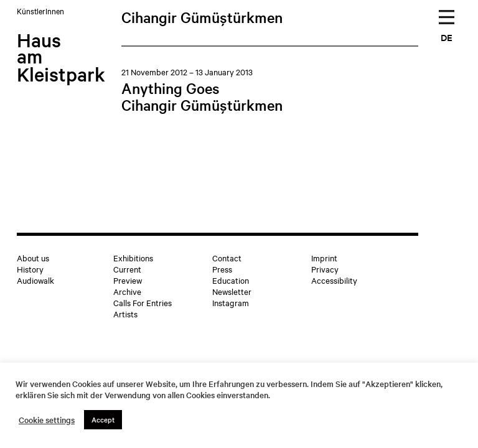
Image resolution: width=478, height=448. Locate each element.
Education (231, 280)
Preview (128, 280)
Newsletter (232, 291)
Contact (227, 258)
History (30, 269)
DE (447, 37)
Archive (127, 291)
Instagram (231, 302)
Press (222, 269)
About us (33, 258)
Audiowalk (35, 280)
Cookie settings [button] (47, 420)
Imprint (324, 258)
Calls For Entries (143, 302)
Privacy (325, 269)
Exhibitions (133, 258)
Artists (125, 314)
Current (127, 269)
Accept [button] (103, 419)
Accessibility (334, 280)
